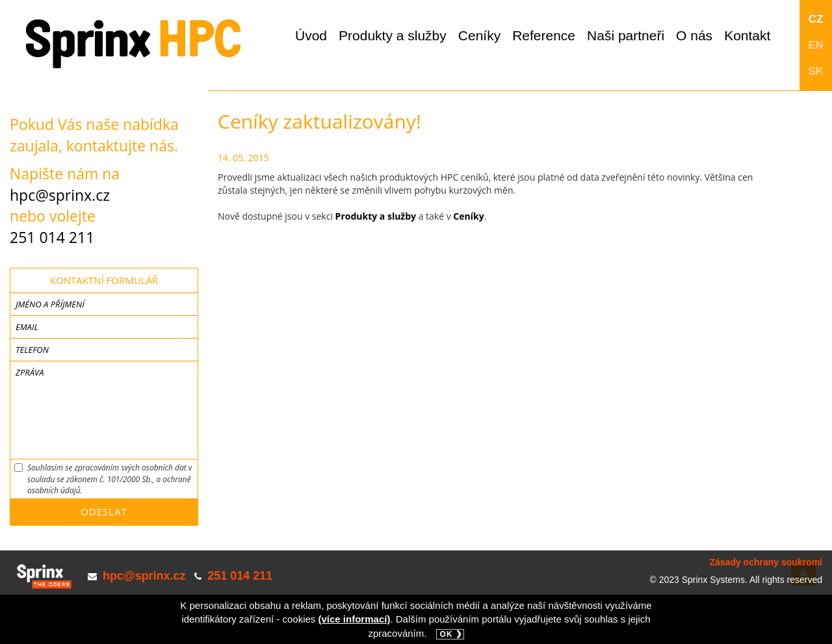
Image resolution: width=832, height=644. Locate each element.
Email (27, 327)
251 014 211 (52, 237)
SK (816, 71)
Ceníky (479, 35)
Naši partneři (626, 35)
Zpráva (30, 372)
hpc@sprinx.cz (60, 195)
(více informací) (355, 619)
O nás (694, 35)
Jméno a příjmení (50, 304)
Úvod (311, 35)
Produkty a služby (393, 35)
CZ (816, 19)
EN (816, 45)
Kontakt (747, 35)
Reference (544, 35)
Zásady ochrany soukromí (766, 562)
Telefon (32, 350)
